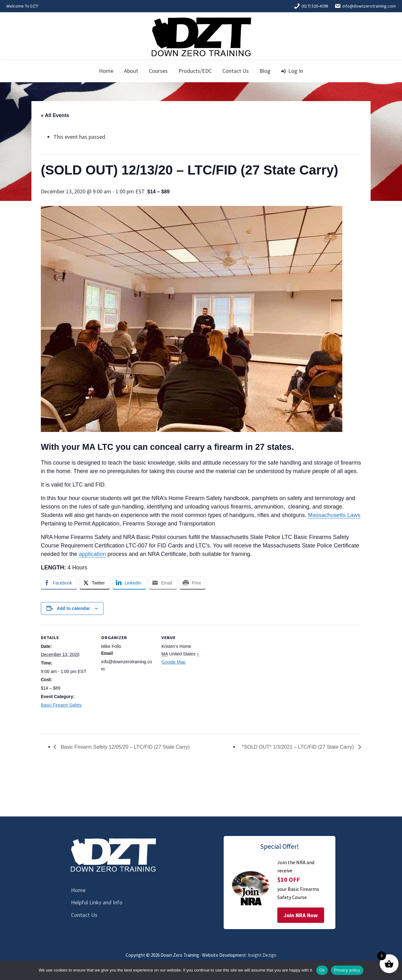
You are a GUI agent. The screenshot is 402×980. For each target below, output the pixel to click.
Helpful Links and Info (97, 902)
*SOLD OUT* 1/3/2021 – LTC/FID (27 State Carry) (299, 747)
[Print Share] (193, 583)
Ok (322, 970)
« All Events (55, 115)
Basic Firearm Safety (61, 705)
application (92, 554)
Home (78, 890)
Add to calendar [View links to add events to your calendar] (73, 608)
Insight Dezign (262, 955)
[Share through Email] (163, 583)
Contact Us (84, 915)
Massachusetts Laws (334, 515)
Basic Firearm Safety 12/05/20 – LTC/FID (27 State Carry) (125, 747)
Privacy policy (347, 970)
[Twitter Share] (95, 583)
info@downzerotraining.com (365, 6)
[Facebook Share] (59, 583)
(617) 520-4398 (311, 6)
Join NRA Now (301, 915)
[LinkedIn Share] (129, 583)
